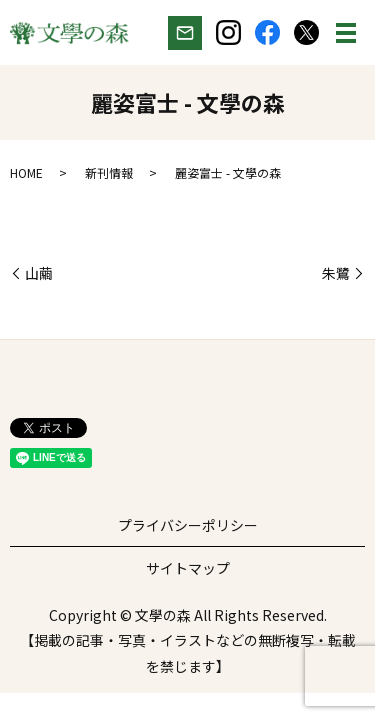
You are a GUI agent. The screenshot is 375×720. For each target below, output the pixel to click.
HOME (26, 172)
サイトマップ (188, 568)
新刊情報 (109, 172)
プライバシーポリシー (188, 525)
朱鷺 (336, 273)
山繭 (39, 273)
